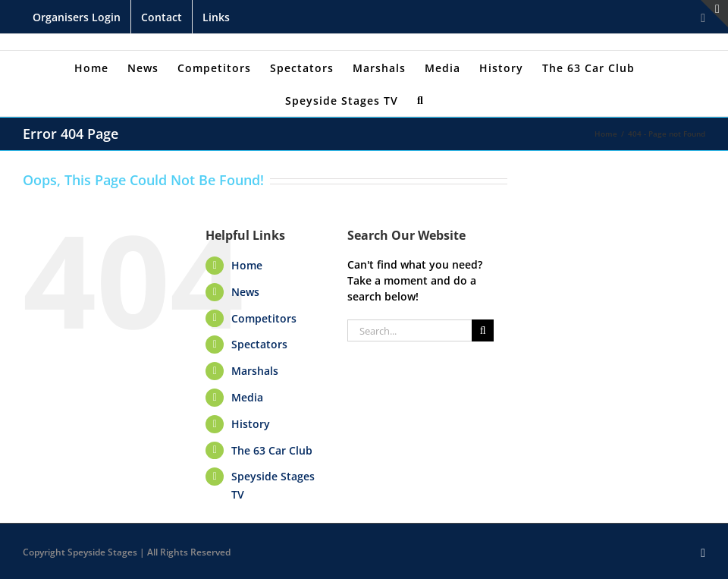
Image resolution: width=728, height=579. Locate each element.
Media (247, 397)
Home (247, 265)
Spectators (259, 344)
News (245, 292)
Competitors (264, 318)
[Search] (420, 100)
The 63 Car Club (272, 450)
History (251, 424)
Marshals (255, 371)
